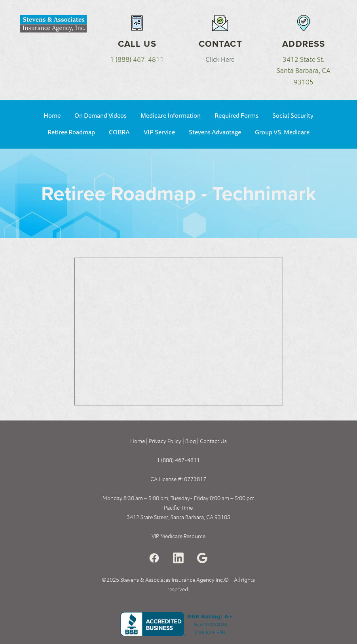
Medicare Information (171, 116)
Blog (191, 441)
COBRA (119, 132)
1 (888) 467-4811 (137, 59)
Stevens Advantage (215, 132)
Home (52, 116)
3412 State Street (147, 517)
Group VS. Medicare (282, 132)
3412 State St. (304, 59)
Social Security (293, 116)
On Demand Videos (101, 116)
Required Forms (236, 116)
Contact (220, 44)
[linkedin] (178, 558)
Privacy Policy (165, 441)
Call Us (137, 44)
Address (304, 44)
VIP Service (159, 132)
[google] (202, 558)
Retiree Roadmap (71, 132)
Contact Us (213, 441)
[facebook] (154, 558)
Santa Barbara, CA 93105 (200, 517)
